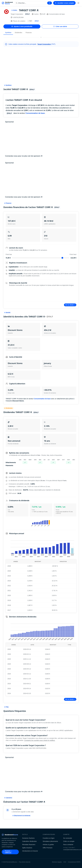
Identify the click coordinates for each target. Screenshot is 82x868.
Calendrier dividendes (29, 841)
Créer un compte (69, 841)
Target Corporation (44, 44)
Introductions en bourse (30, 851)
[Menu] (78, 3)
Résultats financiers (29, 845)
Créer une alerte (60, 26)
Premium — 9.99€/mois (7, 852)
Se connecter (68, 838)
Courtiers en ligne (49, 838)
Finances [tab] (29, 33)
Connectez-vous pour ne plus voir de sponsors (24, 156)
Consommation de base (56, 14)
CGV (65, 862)
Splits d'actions (27, 848)
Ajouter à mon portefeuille (22, 26)
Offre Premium (48, 848)
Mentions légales (57, 862)
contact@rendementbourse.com (72, 850)
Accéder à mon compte (64, 3)
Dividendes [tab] (18, 33)
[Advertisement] (41, 65)
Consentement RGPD (74, 862)
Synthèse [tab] (8, 33)
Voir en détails (70, 305)
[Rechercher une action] (30, 3)
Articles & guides (48, 845)
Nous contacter (68, 845)
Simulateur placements (50, 841)
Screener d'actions (28, 838)
